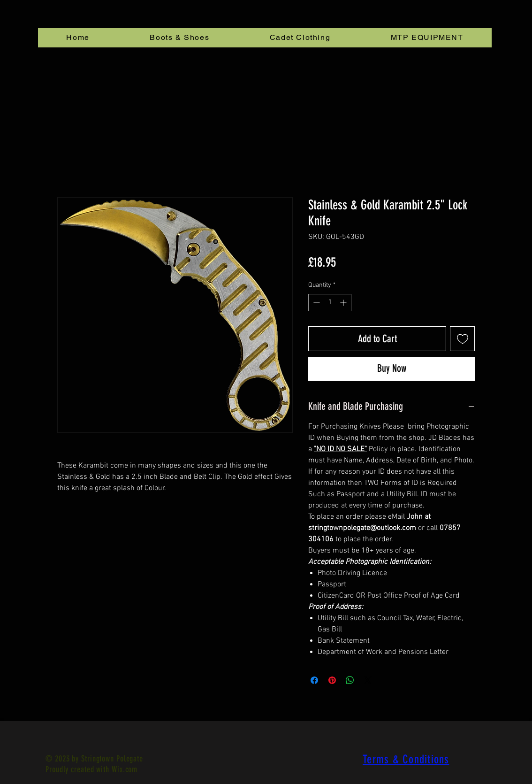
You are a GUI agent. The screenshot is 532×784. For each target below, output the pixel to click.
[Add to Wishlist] (462, 339)
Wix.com (125, 769)
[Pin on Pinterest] (332, 680)
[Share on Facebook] (314, 680)
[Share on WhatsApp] (350, 680)
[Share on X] (368, 680)
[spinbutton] (330, 303)
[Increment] (344, 303)
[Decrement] (315, 303)
